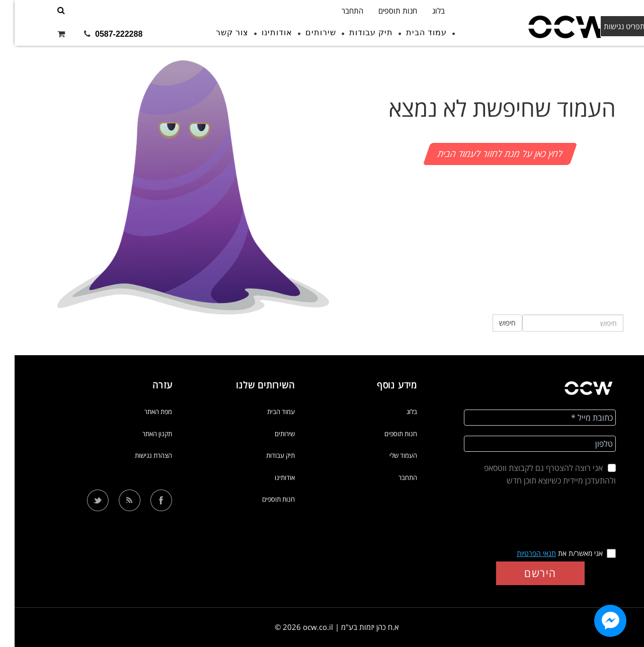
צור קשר (218, 32)
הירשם (526, 573)
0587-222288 (104, 34)
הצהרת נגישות (139, 455)
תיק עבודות (356, 32)
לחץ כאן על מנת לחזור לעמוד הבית (486, 153)
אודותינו (262, 32)
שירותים (306, 32)
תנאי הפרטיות (522, 553)
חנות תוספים (383, 11)
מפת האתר (144, 412)
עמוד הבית (412, 32)
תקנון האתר (143, 434)
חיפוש (493, 323)
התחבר (338, 11)
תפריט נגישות (615, 26)
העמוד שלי (389, 455)
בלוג (424, 11)
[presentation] (526, 518)
